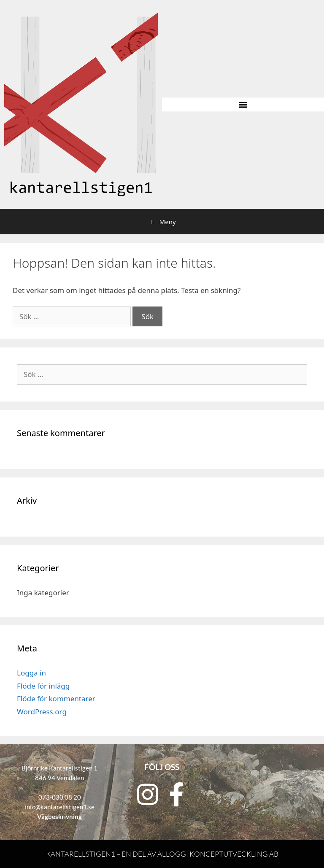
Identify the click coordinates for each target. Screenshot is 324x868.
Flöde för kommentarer (56, 698)
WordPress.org (42, 712)
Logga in (31, 673)
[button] (243, 104)
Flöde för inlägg (43, 686)
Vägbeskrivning (59, 816)
